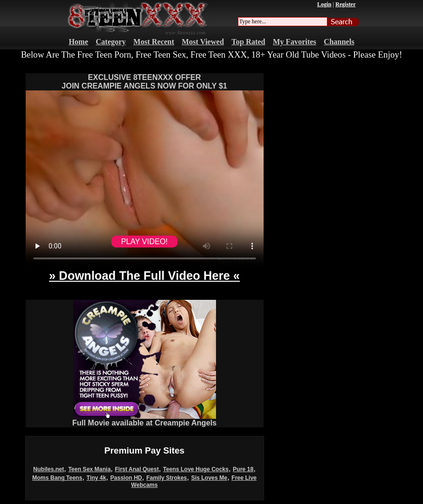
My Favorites (295, 42)
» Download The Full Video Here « (144, 276)
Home (78, 42)
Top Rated (249, 42)
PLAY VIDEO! (144, 242)
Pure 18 (243, 469)
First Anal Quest (137, 469)
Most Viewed (203, 42)
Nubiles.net (49, 469)
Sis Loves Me (209, 478)
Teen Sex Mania (89, 469)
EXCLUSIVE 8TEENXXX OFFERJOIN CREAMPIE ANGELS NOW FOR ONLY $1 (145, 82)
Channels (339, 42)
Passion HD (126, 478)
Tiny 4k (96, 478)
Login (324, 4)
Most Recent (154, 42)
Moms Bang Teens (57, 478)
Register (346, 4)
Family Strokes (166, 478)
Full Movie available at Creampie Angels (145, 420)
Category (111, 42)
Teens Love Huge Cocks (196, 469)
